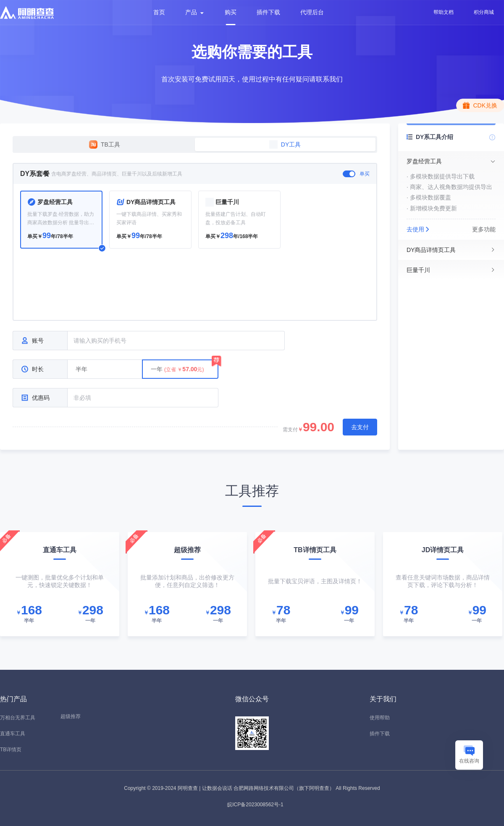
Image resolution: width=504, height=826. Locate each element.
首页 (159, 12)
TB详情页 (11, 750)
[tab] (451, 161)
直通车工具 (13, 734)
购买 (231, 12)
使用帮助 (380, 718)
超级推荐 (71, 716)
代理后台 (312, 12)
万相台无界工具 (18, 718)
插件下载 (268, 12)
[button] (451, 161)
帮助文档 (444, 12)
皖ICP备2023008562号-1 (255, 805)
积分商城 (484, 12)
